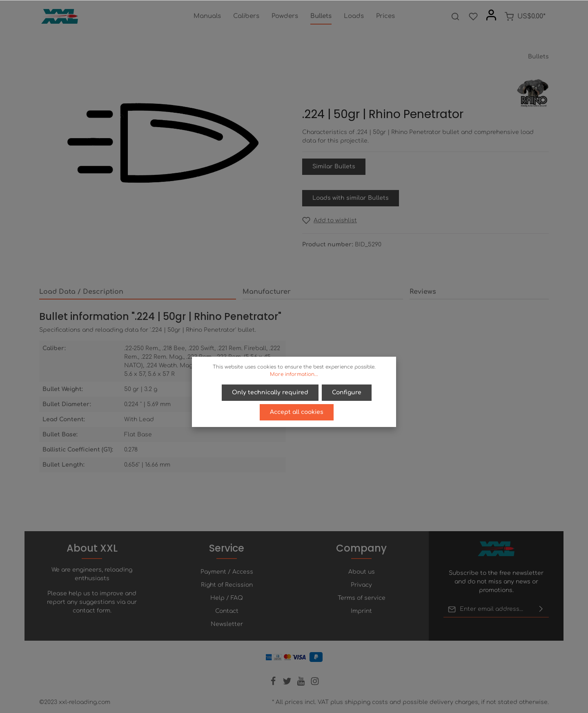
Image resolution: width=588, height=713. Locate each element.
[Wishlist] (473, 16)
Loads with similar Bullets (351, 198)
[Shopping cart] (525, 16)
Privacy (361, 585)
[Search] (455, 16)
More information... (294, 374)
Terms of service (362, 598)
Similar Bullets (334, 167)
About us (362, 572)
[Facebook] (274, 684)
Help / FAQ (227, 598)
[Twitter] (288, 684)
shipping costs (366, 702)
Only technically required (270, 392)
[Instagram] (315, 684)
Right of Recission (227, 585)
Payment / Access (227, 572)
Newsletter (227, 624)
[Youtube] (302, 684)
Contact (227, 611)
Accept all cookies (297, 412)
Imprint (361, 611)
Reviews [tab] (423, 292)
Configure (347, 392)
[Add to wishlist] (330, 220)
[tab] (138, 292)
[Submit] (541, 609)
